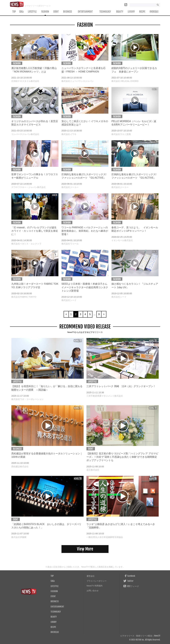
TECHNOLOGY (105, 12)
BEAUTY (120, 12)
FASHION (45, 12)
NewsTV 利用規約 (95, 586)
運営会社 (91, 576)
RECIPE (142, 12)
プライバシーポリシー (97, 581)
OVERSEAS (154, 12)
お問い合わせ (93, 591)
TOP (14, 12)
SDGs (21, 12)
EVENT (56, 12)
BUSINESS (68, 12)
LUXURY (131, 12)
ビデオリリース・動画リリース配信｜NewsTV (140, 636)
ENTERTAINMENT (85, 12)
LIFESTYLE (32, 12)
